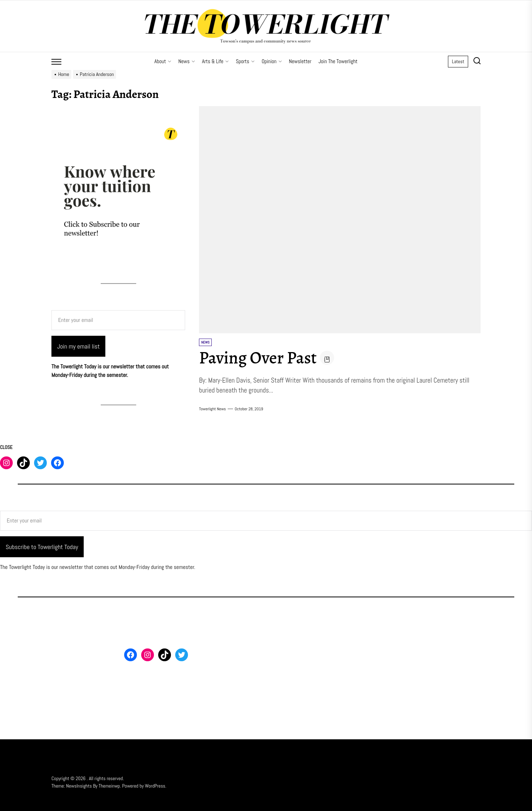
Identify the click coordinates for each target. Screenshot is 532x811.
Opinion (272, 61)
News (187, 61)
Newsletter (300, 61)
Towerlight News (212, 409)
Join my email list (78, 346)
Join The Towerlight (338, 61)
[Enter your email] (118, 320)
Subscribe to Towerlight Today (42, 547)
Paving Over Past (258, 358)
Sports (245, 61)
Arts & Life (215, 61)
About (163, 61)
